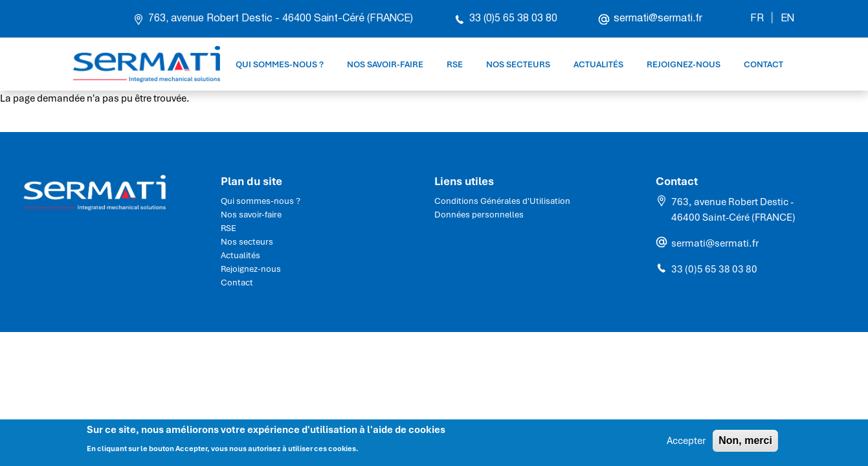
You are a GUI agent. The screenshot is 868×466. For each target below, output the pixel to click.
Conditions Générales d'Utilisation (502, 201)
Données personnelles (479, 215)
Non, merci (745, 444)
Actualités (598, 64)
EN (787, 19)
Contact (763, 64)
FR (757, 19)
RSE (455, 64)
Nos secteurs (518, 64)
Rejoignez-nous (684, 64)
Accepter (686, 444)
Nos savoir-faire (385, 64)
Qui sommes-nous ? (280, 64)
